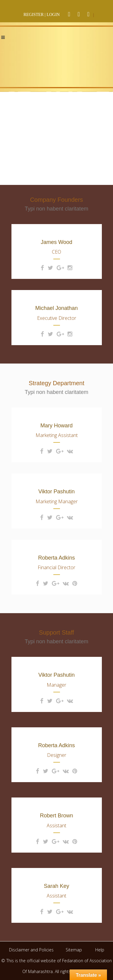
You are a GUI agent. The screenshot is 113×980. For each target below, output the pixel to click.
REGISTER (34, 15)
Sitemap (74, 950)
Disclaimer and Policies (32, 950)
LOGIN (53, 15)
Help (100, 950)
